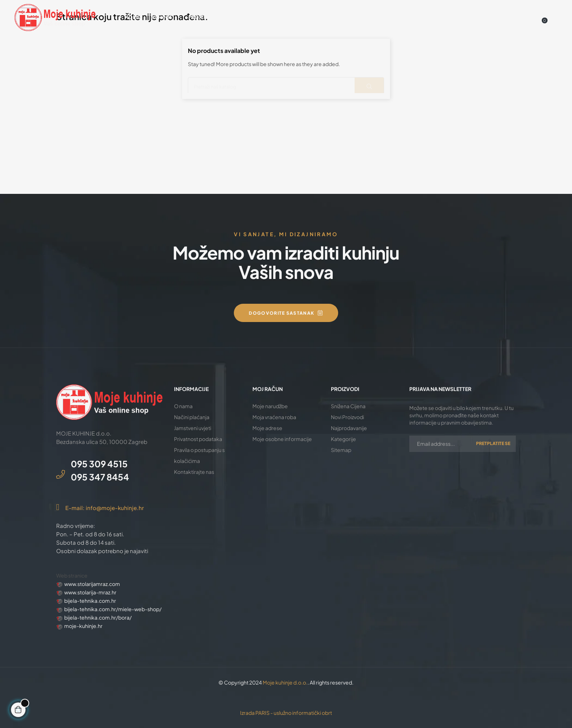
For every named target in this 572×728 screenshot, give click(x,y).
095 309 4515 (99, 464)
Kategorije (343, 439)
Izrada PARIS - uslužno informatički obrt (286, 713)
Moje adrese (267, 428)
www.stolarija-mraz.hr (90, 592)
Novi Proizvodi (347, 417)
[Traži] (286, 84)
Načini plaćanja (192, 417)
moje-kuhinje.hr (83, 626)
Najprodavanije (349, 428)
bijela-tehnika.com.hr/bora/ (98, 617)
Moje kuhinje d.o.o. (285, 682)
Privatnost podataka (198, 439)
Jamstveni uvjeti (193, 428)
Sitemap (341, 450)
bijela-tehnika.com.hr (90, 601)
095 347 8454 (100, 477)
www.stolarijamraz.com (92, 584)
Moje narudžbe (270, 406)
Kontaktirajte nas (194, 472)
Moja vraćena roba (274, 417)
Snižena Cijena (348, 406)
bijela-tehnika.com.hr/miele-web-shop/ (113, 609)
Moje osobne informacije (282, 439)
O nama (183, 406)
